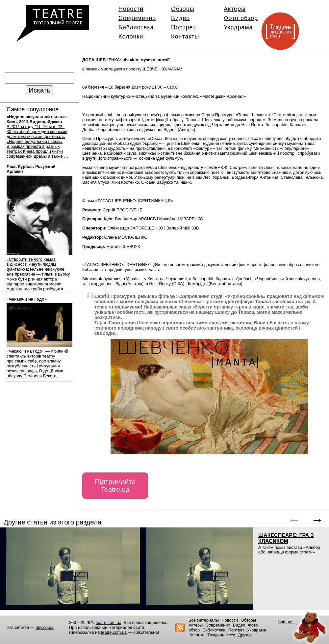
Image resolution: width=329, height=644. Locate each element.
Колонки (131, 37)
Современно (137, 18)
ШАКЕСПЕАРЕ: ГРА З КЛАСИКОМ (286, 538)
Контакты (185, 37)
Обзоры (183, 9)
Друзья (245, 635)
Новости (131, 9)
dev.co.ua (45, 627)
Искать (39, 90)
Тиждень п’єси (221, 635)
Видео (180, 18)
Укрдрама (238, 27)
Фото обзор (241, 18)
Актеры (235, 9)
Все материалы (204, 620)
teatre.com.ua (109, 622)
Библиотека (136, 27)
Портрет (183, 27)
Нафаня (286, 622)
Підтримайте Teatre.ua (115, 485)
